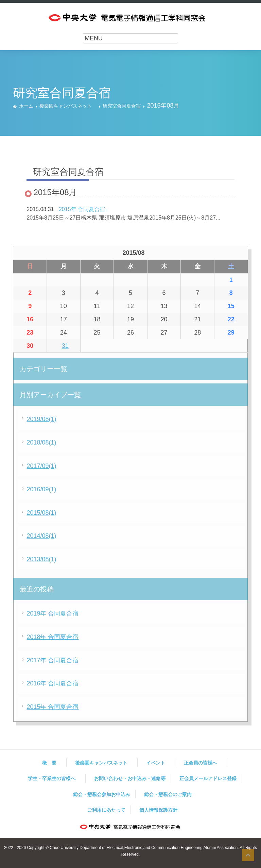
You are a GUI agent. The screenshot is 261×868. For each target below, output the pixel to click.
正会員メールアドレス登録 (208, 778)
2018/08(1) (41, 442)
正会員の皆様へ (203, 763)
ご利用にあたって (106, 810)
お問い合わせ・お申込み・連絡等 (130, 778)
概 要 (52, 763)
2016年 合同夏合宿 (53, 683)
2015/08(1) (41, 513)
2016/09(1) (41, 489)
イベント (158, 763)
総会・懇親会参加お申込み (102, 794)
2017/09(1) (41, 466)
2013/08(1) (41, 559)
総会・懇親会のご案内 (168, 794)
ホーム (26, 106)
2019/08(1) (41, 419)
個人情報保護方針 (158, 810)
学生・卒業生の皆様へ (54, 778)
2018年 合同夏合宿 (53, 637)
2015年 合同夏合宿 (82, 209)
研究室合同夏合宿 (122, 106)
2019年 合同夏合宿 (53, 614)
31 (65, 346)
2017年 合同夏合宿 (53, 660)
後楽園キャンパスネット (68, 106)
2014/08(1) (41, 536)
